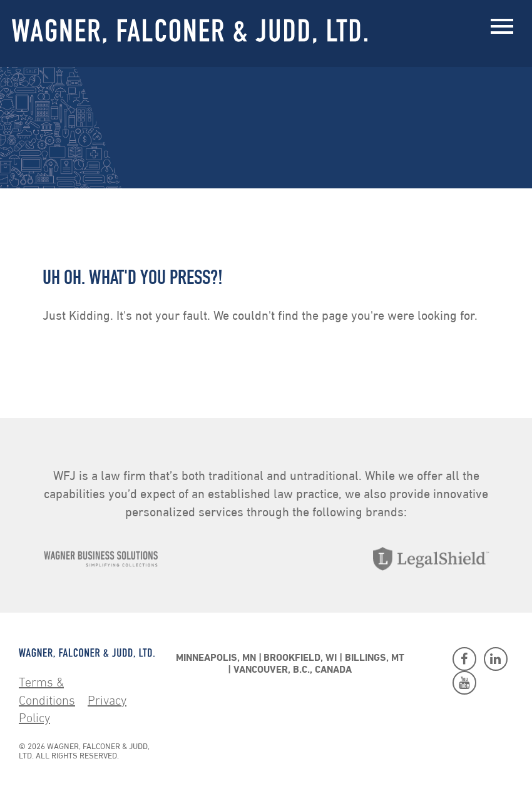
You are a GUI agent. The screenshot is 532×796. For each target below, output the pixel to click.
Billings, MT (375, 658)
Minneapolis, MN (216, 658)
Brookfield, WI (300, 658)
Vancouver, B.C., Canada (293, 670)
